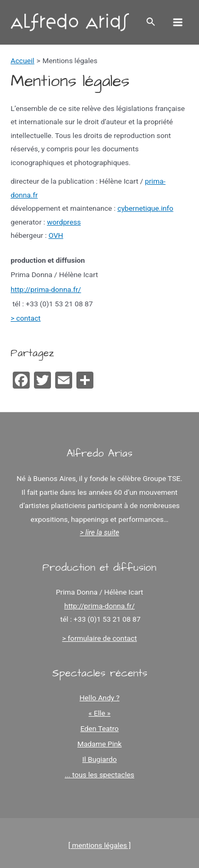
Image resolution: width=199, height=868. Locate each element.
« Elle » (99, 713)
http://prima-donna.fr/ (46, 289)
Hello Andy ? (99, 698)
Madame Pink (100, 744)
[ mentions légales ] (100, 845)
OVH (56, 235)
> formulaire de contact (99, 638)
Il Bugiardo (99, 759)
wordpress (64, 222)
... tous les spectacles (99, 775)
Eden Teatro (99, 728)
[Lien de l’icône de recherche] (151, 22)
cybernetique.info (145, 208)
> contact (26, 318)
